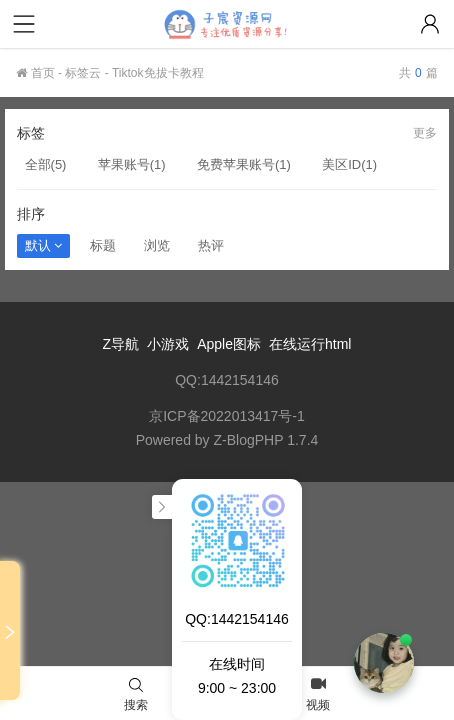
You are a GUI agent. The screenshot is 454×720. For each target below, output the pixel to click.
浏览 (157, 245)
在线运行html (310, 344)
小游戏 (168, 344)
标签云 (83, 73)
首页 (35, 73)
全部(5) (46, 164)
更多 (425, 133)
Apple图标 (229, 344)
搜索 (136, 695)
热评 (211, 245)
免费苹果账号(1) (244, 164)
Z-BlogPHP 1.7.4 (266, 440)
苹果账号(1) (132, 164)
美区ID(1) (349, 164)
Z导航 (121, 344)
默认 (43, 245)
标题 (103, 245)
